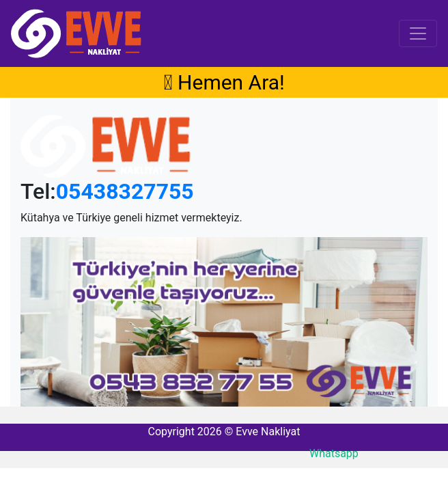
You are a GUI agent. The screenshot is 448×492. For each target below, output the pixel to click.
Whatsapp (334, 453)
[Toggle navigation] (418, 33)
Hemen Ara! (224, 82)
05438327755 (125, 191)
